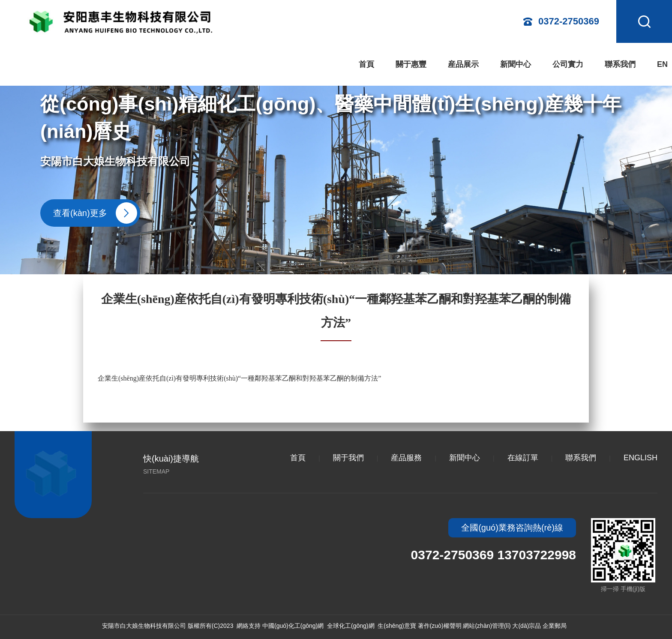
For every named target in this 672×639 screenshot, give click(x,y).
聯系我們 (620, 64)
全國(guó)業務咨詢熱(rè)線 (512, 528)
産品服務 (406, 458)
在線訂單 (523, 458)
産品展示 (463, 64)
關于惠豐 (411, 64)
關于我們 (348, 458)
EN (662, 64)
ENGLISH (640, 458)
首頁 (366, 64)
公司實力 (568, 64)
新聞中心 (516, 64)
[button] (657, 151)
